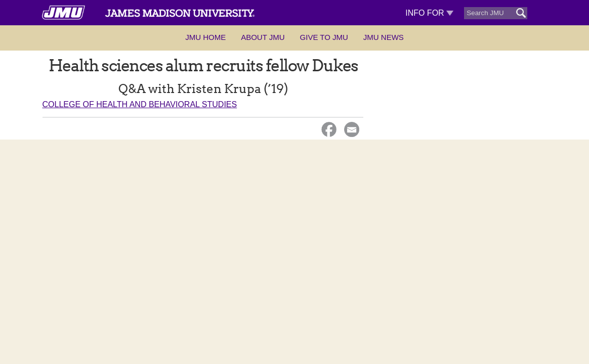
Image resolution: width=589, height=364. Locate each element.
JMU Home (205, 37)
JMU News (384, 37)
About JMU (263, 37)
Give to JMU (324, 37)
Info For (429, 13)
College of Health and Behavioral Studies (140, 104)
